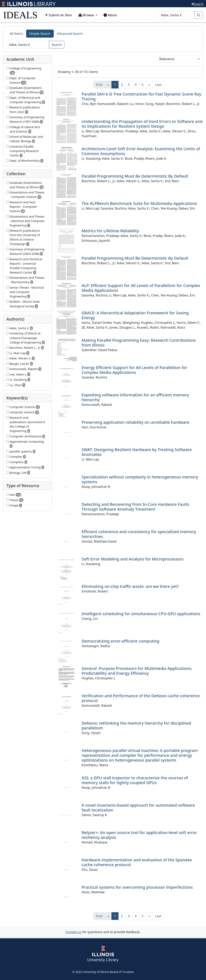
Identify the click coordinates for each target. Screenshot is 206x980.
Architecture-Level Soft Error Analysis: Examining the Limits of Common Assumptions (141, 151)
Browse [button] (87, 15)
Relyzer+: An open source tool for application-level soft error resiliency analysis (139, 835)
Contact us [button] (73, 932)
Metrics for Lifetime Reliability (110, 231)
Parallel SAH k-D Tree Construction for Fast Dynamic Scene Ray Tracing (142, 96)
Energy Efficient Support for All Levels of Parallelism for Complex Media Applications (134, 370)
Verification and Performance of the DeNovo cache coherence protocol (141, 698)
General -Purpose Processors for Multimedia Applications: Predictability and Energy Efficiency (137, 671)
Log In (197, 4)
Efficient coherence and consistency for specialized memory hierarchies (139, 534)
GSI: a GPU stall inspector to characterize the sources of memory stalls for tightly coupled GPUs (135, 780)
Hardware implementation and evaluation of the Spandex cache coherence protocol (137, 862)
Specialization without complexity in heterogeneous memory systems (140, 479)
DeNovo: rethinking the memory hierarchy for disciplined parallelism (136, 725)
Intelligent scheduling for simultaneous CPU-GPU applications (141, 614)
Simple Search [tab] (40, 34)
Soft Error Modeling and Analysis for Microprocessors (133, 559)
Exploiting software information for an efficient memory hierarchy (135, 397)
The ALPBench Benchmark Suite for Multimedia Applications (139, 203)
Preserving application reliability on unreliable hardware (135, 422)
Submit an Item (58, 15)
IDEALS (20, 15)
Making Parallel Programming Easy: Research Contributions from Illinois (139, 343)
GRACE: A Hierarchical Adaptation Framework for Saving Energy (135, 315)
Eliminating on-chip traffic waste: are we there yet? (130, 586)
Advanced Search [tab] (70, 34)
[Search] (176, 15)
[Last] (158, 85)
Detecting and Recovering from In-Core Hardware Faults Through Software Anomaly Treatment (135, 507)
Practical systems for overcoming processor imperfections (137, 887)
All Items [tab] (16, 34)
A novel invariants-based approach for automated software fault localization (138, 808)
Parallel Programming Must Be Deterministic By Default (135, 176)
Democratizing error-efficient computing (121, 641)
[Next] (149, 85)
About (110, 15)
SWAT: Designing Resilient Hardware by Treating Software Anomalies (137, 452)
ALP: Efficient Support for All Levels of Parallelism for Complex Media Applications (141, 288)
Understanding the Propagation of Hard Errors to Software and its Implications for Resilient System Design (142, 124)
